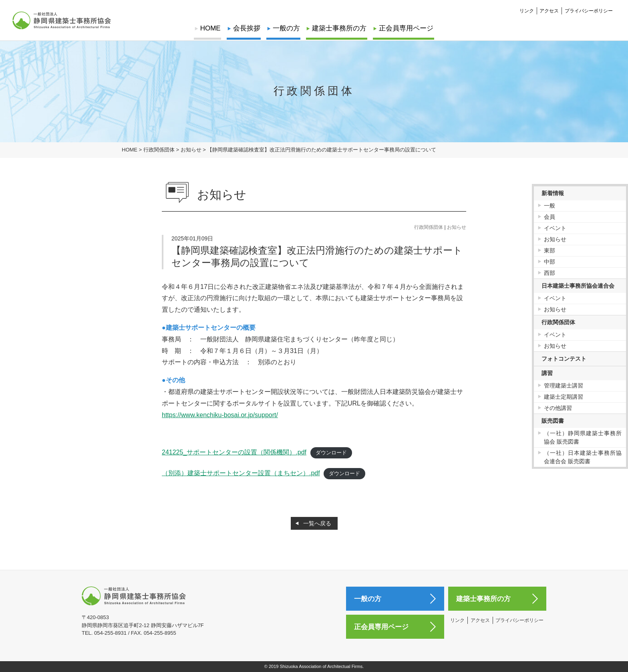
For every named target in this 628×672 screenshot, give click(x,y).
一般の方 (286, 28)
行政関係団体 (429, 227)
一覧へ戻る (317, 523)
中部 (549, 262)
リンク (527, 10)
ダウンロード (331, 453)
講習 (547, 373)
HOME (212, 28)
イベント (555, 228)
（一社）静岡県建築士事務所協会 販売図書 (583, 437)
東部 (549, 250)
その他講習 (558, 408)
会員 (549, 217)
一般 (549, 206)
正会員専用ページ (405, 28)
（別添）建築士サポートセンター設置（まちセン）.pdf (241, 473)
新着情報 (553, 193)
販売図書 (553, 421)
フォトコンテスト (564, 359)
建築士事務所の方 (339, 28)
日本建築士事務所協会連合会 (578, 286)
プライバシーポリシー (589, 10)
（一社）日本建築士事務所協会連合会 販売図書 (583, 457)
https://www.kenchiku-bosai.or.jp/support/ (220, 415)
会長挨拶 (247, 28)
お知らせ (457, 227)
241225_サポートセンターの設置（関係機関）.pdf (234, 452)
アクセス (549, 10)
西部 (549, 273)
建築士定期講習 (564, 397)
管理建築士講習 (564, 385)
